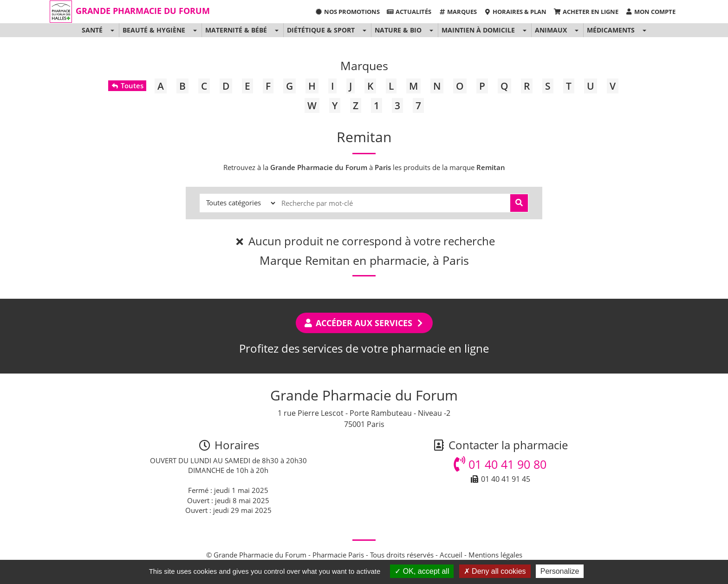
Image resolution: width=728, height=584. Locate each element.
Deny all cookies (495, 571)
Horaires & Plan (515, 12)
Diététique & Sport (321, 30)
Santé (92, 30)
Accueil (451, 555)
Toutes (127, 85)
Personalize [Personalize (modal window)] (560, 571)
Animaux (551, 30)
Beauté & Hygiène (154, 30)
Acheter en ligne (586, 12)
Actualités (409, 12)
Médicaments (611, 30)
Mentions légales (495, 555)
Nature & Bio (398, 30)
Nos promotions (347, 12)
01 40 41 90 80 (500, 464)
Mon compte (650, 12)
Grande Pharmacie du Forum (143, 11)
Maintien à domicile (478, 30)
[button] (112, 30)
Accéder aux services (364, 323)
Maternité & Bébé (236, 30)
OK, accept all (422, 571)
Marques (458, 12)
